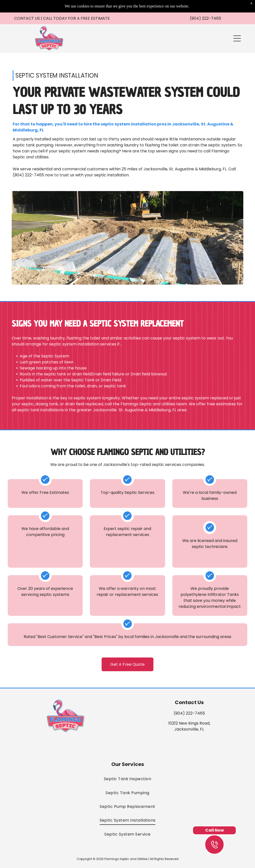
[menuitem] (128, 779)
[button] (237, 38)
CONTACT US (27, 18)
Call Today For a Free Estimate (76, 18)
